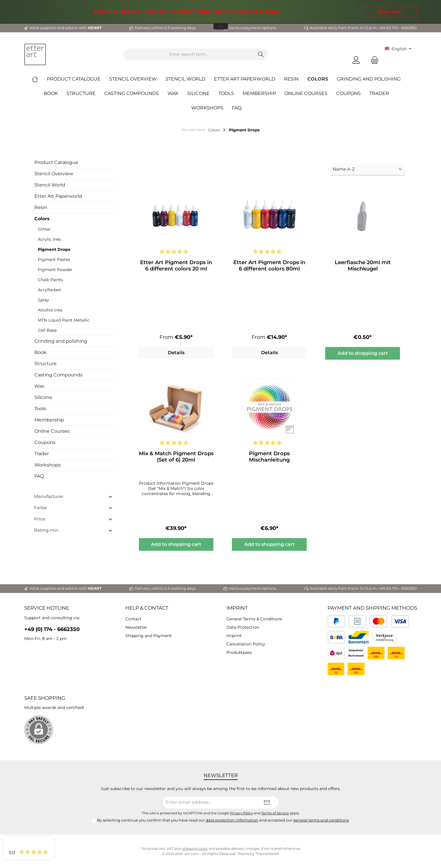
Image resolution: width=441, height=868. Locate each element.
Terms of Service (275, 813)
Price (73, 519)
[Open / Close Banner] (221, 23)
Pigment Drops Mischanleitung (269, 458)
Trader (42, 454)
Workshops (48, 465)
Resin (41, 207)
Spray (43, 300)
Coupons (45, 442)
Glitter (44, 229)
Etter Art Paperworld (58, 196)
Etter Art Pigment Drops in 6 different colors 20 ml (176, 266)
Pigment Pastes (54, 260)
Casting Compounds (58, 375)
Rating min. (73, 530)
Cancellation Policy (246, 644)
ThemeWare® (267, 854)
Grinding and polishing (61, 341)
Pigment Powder (55, 270)
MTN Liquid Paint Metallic (64, 320)
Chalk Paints (50, 280)
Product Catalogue (56, 162)
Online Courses (52, 431)
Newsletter (136, 627)
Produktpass (239, 652)
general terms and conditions (321, 820)
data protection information (232, 820)
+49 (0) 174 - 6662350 (52, 629)
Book (40, 352)
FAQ (39, 476)
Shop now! (389, 11)
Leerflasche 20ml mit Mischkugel (363, 266)
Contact (133, 619)
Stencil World (50, 185)
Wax (39, 386)
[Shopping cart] (373, 60)
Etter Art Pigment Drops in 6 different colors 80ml (269, 266)
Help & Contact (147, 608)
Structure (45, 364)
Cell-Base (47, 330)
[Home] (39, 79)
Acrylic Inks (49, 239)
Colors (42, 219)
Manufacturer (73, 496)
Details (176, 354)
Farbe (73, 508)
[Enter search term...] (189, 54)
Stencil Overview (54, 174)
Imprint (237, 608)
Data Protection (243, 627)
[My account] (356, 60)
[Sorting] (368, 170)
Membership (49, 420)
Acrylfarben (50, 290)
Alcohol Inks (50, 310)
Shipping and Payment (149, 636)
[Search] (261, 54)
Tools (40, 409)
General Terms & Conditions (254, 619)
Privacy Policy (242, 813)
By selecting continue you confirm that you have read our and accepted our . (223, 820)
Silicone (43, 397)
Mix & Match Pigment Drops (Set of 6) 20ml (176, 458)
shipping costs (195, 849)
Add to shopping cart (363, 354)
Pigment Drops (54, 249)
